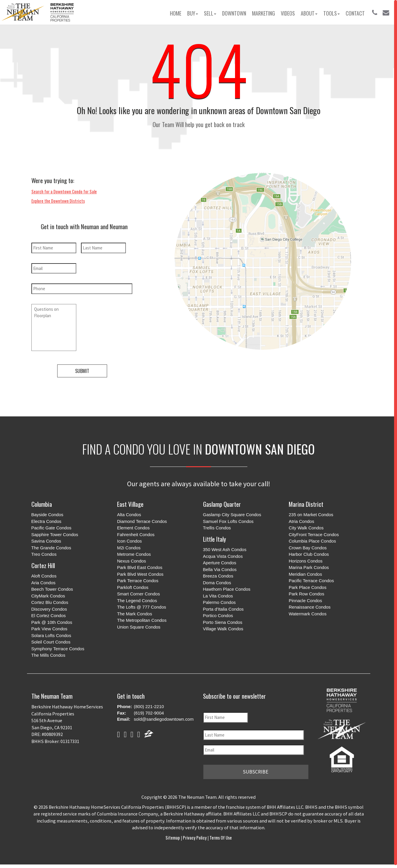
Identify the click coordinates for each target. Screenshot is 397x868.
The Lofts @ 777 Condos (142, 606)
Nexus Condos (131, 559)
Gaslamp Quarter (222, 502)
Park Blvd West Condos (140, 572)
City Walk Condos (306, 526)
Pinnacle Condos (305, 599)
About (309, 13)
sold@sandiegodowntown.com (164, 718)
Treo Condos (44, 553)
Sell (210, 13)
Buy (193, 13)
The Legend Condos (137, 599)
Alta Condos (129, 513)
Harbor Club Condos (309, 553)
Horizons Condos (306, 559)
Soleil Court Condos (51, 640)
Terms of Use (220, 835)
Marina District (306, 502)
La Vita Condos (218, 594)
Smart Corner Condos (138, 592)
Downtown (234, 13)
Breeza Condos (218, 574)
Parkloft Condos (133, 586)
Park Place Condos (308, 586)
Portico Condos (218, 614)
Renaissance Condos (310, 606)
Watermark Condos (308, 612)
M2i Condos (129, 546)
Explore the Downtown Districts (58, 201)
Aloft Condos (44, 574)
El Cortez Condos (49, 614)
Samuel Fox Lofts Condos (228, 520)
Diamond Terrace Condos (142, 520)
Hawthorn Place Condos (227, 588)
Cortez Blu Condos (50, 601)
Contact (355, 13)
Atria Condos (301, 520)
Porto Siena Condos (223, 620)
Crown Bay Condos (308, 546)
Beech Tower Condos (52, 588)
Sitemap (173, 835)
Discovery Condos (49, 607)
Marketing (263, 13)
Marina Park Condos (309, 566)
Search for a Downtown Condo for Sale (64, 191)
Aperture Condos (220, 561)
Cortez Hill (43, 564)
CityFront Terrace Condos (314, 533)
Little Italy (214, 537)
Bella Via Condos (220, 568)
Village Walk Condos (223, 627)
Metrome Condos (134, 553)
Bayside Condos (47, 513)
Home (176, 13)
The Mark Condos (135, 612)
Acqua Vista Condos (223, 554)
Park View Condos (49, 627)
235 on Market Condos (311, 513)
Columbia (42, 502)
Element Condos (133, 526)
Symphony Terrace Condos (58, 647)
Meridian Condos (305, 572)
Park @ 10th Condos (52, 620)
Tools (332, 13)
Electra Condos (47, 520)
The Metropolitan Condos (142, 619)
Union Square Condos (139, 625)
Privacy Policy (195, 835)
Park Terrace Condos (138, 579)
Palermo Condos (219, 601)
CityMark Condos (48, 594)
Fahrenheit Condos (136, 533)
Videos (288, 13)
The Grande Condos (51, 546)
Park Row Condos (306, 592)
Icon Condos (129, 539)
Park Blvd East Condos (140, 566)
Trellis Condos (217, 526)
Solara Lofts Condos (51, 634)
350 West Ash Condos (225, 548)
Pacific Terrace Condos (311, 579)
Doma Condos (217, 581)
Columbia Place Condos (312, 539)
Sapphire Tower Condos (55, 533)
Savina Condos (46, 539)
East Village (130, 502)
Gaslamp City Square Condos (232, 513)
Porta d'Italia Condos (223, 607)
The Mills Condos (48, 654)
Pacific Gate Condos (51, 526)
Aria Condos (44, 581)
